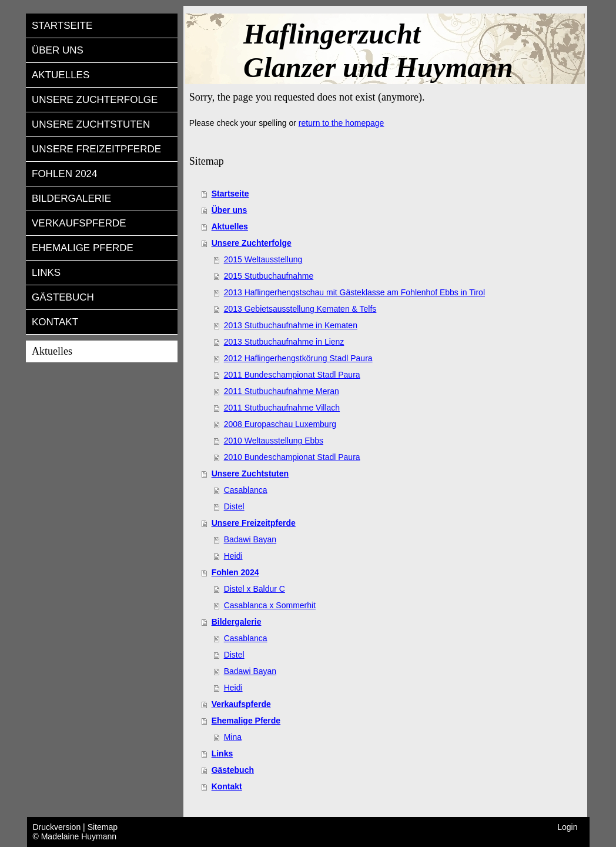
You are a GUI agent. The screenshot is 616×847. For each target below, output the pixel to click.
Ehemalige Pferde (246, 721)
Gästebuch (233, 770)
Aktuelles (230, 226)
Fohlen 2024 (235, 572)
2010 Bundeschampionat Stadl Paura (292, 457)
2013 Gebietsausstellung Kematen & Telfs (300, 309)
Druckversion (58, 827)
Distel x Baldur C (255, 589)
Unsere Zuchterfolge (252, 243)
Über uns (230, 210)
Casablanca (246, 490)
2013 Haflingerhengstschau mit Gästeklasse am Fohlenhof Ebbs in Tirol (354, 292)
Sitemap (103, 827)
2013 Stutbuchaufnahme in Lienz (284, 342)
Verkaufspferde (241, 704)
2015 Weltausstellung (263, 259)
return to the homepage (342, 123)
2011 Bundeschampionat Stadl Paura (292, 375)
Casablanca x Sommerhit (270, 605)
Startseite (230, 194)
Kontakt (227, 786)
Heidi (233, 556)
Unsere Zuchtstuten (250, 473)
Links (222, 753)
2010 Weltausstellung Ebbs (274, 441)
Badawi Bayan (250, 539)
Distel (234, 506)
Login (567, 827)
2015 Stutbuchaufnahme (269, 276)
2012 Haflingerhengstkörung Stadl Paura (298, 358)
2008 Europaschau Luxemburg (280, 424)
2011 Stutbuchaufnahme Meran (282, 391)
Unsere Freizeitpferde (254, 523)
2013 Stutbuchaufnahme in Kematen (291, 325)
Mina (233, 737)
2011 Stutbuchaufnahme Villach (282, 408)
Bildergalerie (237, 622)
